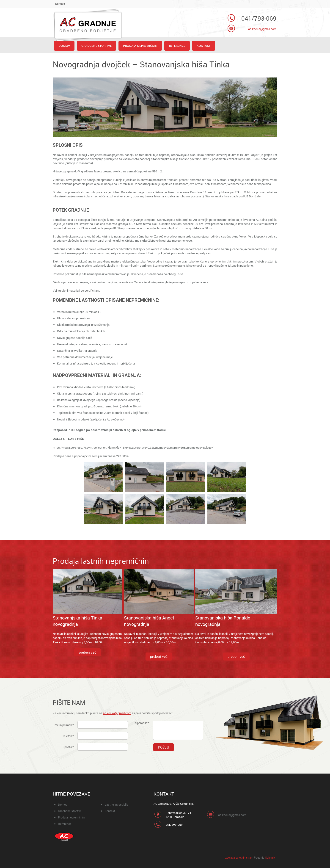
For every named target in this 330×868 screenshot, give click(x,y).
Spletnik (270, 857)
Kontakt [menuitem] (60, 4)
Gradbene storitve (70, 811)
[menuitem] (64, 46)
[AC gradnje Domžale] (87, 25)
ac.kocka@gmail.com (262, 29)
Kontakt (110, 811)
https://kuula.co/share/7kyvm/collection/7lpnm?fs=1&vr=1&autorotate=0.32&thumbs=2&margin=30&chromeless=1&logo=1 (134, 448)
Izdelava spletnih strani (239, 857)
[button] (103, 478)
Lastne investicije (116, 804)
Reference (65, 824)
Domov (63, 804)
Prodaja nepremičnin (71, 817)
